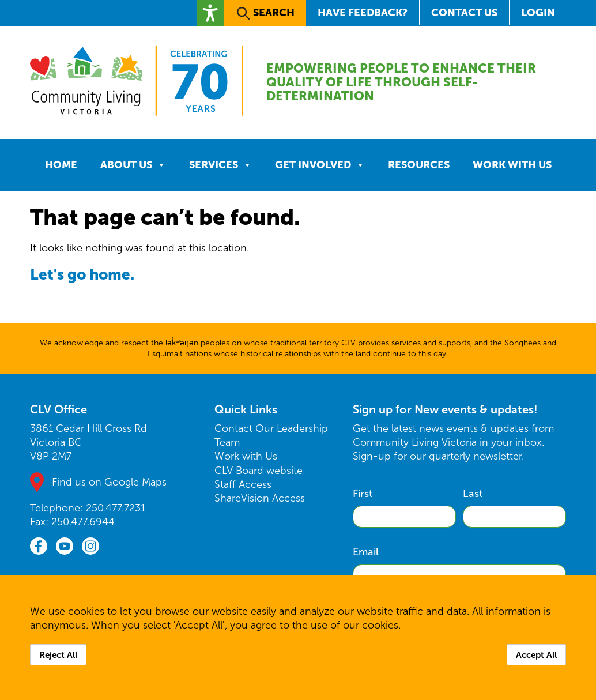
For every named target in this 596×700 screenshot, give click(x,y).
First (363, 494)
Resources (419, 165)
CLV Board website (259, 471)
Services (220, 165)
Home (61, 165)
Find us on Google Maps (109, 482)
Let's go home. (83, 274)
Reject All (58, 655)
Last (473, 494)
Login (538, 12)
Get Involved (320, 165)
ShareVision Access (260, 498)
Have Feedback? (363, 12)
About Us (133, 165)
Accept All (536, 655)
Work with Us (512, 165)
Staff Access (243, 484)
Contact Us (464, 12)
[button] (210, 13)
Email (366, 552)
